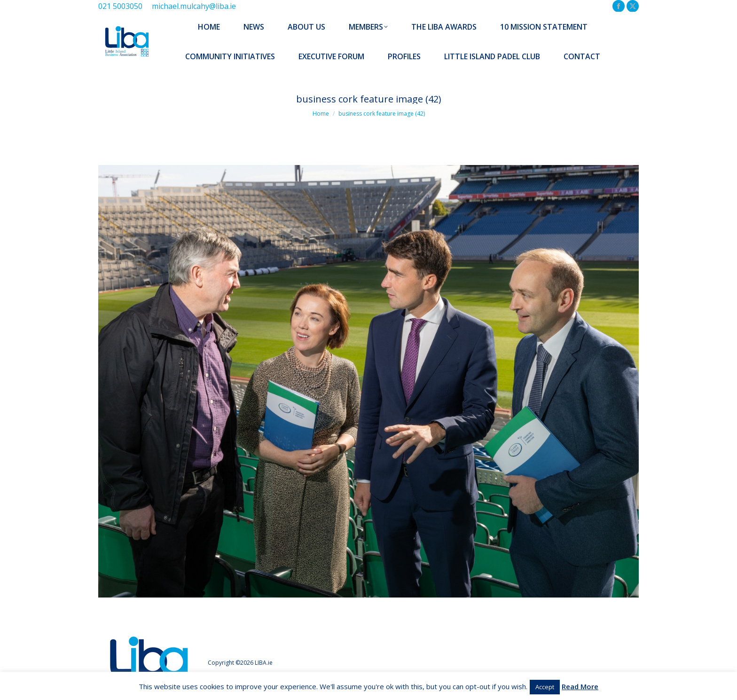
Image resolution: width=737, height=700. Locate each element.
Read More (580, 686)
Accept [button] (545, 687)
